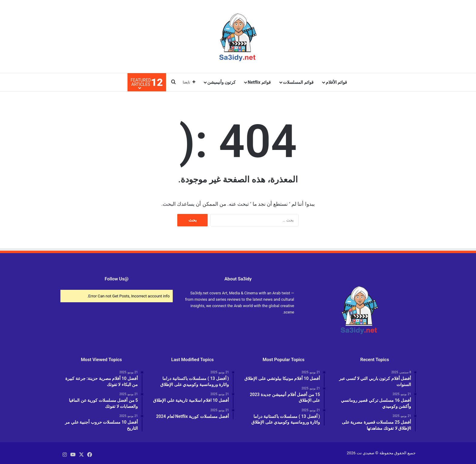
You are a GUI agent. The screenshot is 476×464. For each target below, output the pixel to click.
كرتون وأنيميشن (221, 82)
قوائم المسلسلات (298, 82)
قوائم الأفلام (336, 82)
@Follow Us (117, 279)
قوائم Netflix (259, 82)
